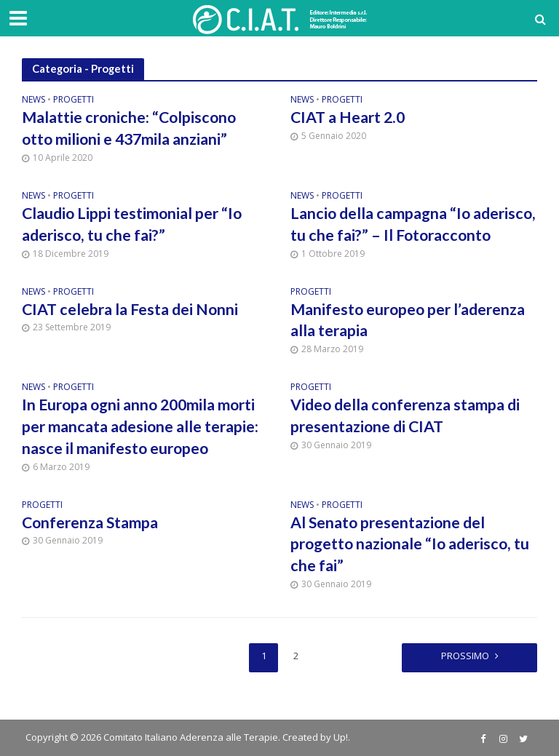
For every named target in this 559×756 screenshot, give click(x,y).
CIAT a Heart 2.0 (348, 117)
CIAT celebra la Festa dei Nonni (130, 309)
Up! (341, 737)
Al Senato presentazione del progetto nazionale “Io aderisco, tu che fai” (410, 544)
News (33, 100)
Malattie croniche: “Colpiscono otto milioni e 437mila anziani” (129, 128)
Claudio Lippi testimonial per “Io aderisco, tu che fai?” (132, 224)
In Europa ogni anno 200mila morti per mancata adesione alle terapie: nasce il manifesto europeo (140, 426)
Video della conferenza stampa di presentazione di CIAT (405, 415)
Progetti (74, 100)
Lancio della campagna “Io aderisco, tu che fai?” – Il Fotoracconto (413, 224)
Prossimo (465, 656)
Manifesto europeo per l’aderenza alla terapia (408, 320)
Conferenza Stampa (90, 522)
